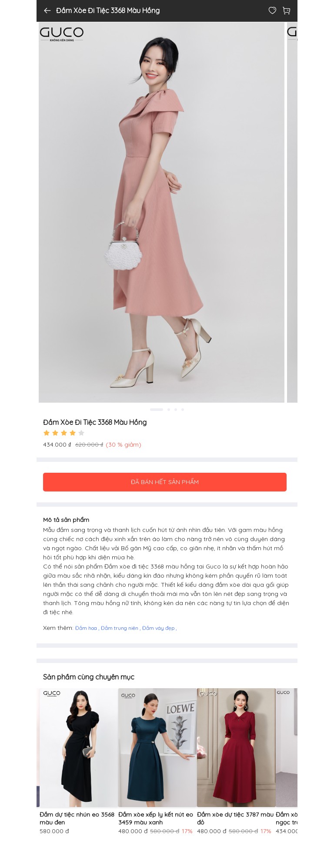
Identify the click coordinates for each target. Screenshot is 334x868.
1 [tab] (157, 410)
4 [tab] (183, 410)
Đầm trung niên (120, 628)
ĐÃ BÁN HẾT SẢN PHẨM (165, 482)
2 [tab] (169, 410)
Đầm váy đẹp (159, 628)
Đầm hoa (87, 628)
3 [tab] (176, 410)
